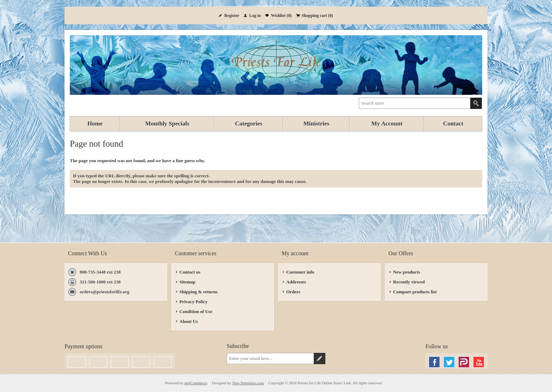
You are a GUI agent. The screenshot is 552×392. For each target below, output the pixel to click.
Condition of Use (196, 311)
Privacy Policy (194, 302)
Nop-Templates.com (248, 383)
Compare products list (415, 292)
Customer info (300, 272)
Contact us (190, 272)
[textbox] (415, 103)
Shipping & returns (198, 292)
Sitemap (188, 282)
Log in (255, 16)
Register (232, 16)
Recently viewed (409, 282)
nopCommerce (196, 383)
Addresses (296, 282)
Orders (293, 292)
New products (407, 272)
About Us (189, 321)
